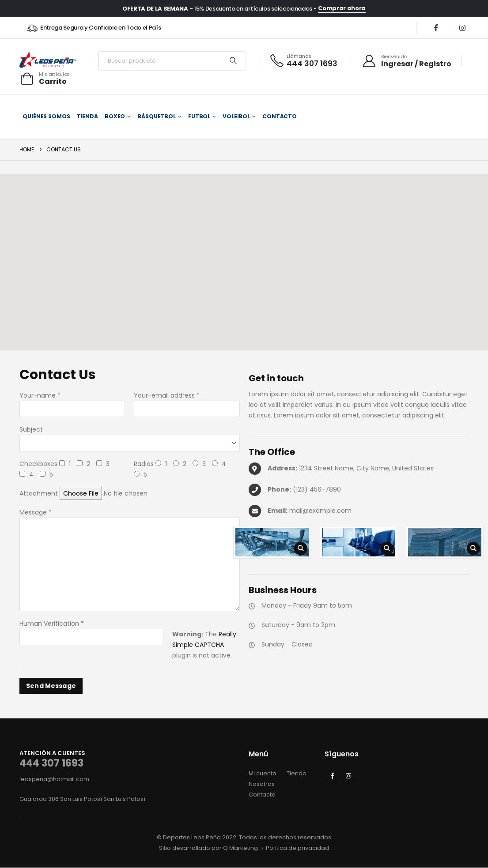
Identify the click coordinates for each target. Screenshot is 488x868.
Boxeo (115, 116)
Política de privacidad (297, 848)
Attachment (39, 493)
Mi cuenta (263, 773)
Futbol (199, 116)
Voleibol (236, 116)
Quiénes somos (46, 116)
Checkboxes (38, 464)
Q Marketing (240, 848)
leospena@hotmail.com (54, 779)
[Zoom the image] (272, 542)
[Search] (233, 61)
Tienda (87, 116)
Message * (36, 512)
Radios (144, 464)
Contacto (280, 116)
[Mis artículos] (45, 79)
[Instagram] (462, 28)
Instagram (348, 776)
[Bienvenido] (407, 61)
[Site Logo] (48, 61)
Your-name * (40, 395)
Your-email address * (167, 395)
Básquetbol (157, 116)
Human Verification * (52, 624)
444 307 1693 (51, 763)
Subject (31, 429)
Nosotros (262, 784)
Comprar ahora (342, 8)
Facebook (332, 776)
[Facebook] (436, 28)
